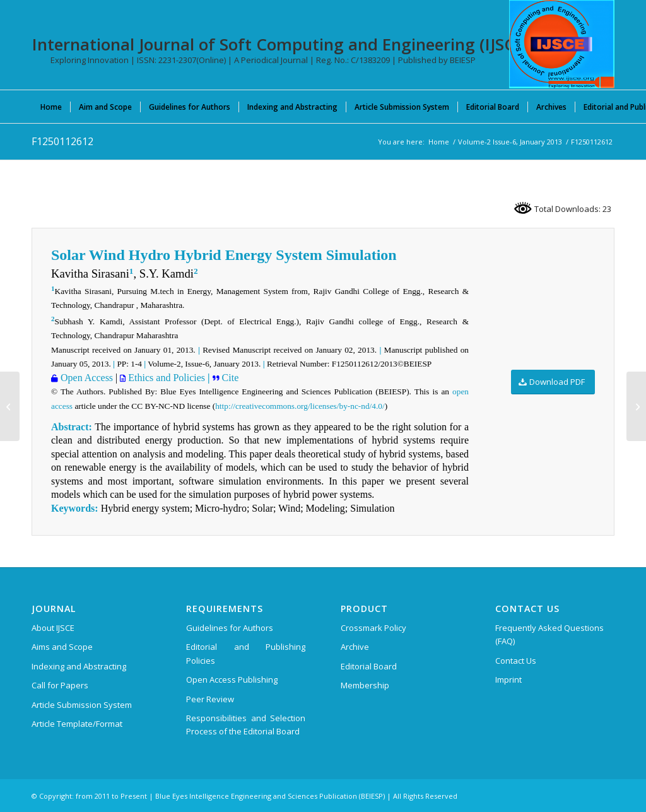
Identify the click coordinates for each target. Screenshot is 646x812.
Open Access (85, 378)
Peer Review (210, 699)
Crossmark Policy (373, 628)
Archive (355, 647)
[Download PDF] (553, 382)
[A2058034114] (636, 406)
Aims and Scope (62, 647)
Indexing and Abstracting (79, 666)
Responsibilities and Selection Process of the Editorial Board (246, 725)
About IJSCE (53, 628)
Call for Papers (60, 685)
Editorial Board (369, 666)
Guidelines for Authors (230, 628)
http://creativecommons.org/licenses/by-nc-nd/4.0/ (300, 406)
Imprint (508, 680)
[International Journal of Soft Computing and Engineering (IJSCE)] (562, 44)
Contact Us (516, 661)
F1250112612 (62, 141)
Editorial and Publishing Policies (246, 653)
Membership (365, 685)
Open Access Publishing (232, 680)
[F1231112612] (10, 406)
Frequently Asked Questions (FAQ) (549, 634)
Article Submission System (82, 705)
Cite (229, 378)
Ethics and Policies (165, 378)
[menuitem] (51, 107)
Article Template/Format (77, 724)
